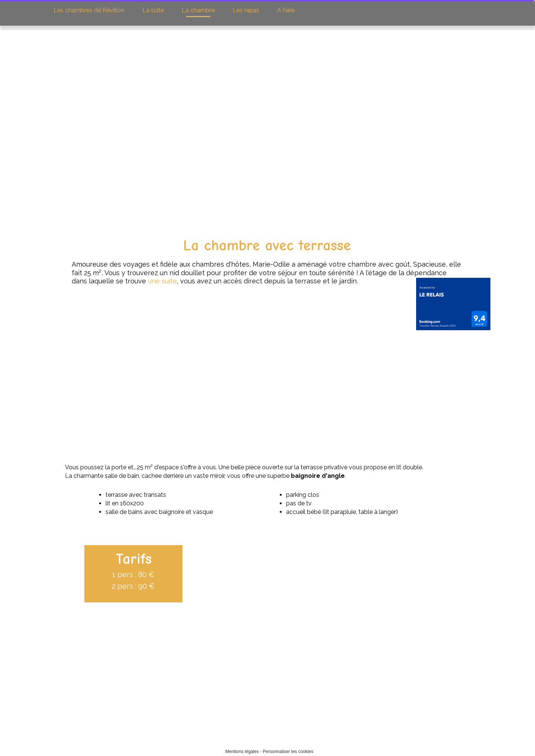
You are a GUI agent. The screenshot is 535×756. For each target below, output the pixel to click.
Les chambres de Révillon (89, 10)
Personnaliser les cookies (288, 752)
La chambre (197, 10)
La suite (153, 10)
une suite (145, 281)
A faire (285, 10)
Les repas (245, 10)
